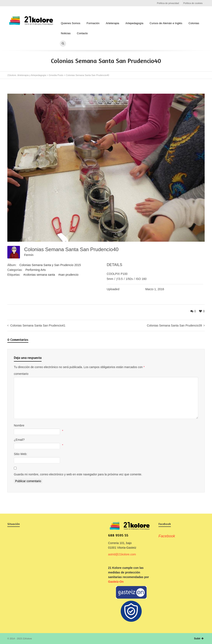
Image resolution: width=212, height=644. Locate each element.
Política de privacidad (168, 3)
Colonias (194, 23)
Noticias (66, 33)
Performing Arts (35, 270)
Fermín (29, 255)
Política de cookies (193, 3)
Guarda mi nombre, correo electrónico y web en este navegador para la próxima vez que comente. (78, 474)
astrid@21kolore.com (122, 554)
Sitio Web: (21, 454)
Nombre (19, 425)
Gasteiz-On (116, 582)
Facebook (10, 3)
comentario (21, 374)
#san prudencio (68, 275)
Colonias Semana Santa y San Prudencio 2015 (50, 265)
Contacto (82, 33)
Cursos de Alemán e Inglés (166, 23)
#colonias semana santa (39, 275)
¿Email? (19, 440)
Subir (199, 639)
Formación (93, 23)
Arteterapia (113, 23)
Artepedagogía (134, 23)
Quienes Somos (71, 23)
